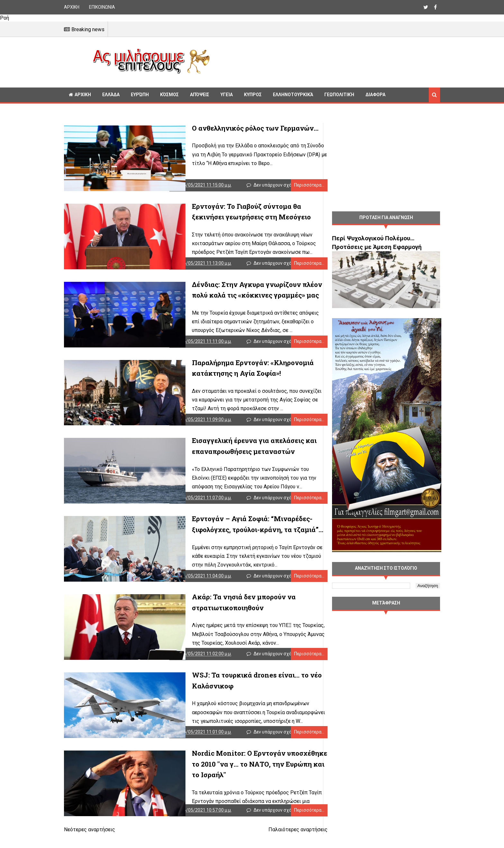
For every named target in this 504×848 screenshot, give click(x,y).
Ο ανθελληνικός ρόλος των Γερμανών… (234, 128)
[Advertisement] (328, 61)
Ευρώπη (140, 95)
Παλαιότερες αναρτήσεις (285, 844)
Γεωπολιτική (339, 95)
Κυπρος (253, 95)
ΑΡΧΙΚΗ (72, 7)
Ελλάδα (111, 95)
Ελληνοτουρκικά (293, 95)
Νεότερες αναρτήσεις (90, 844)
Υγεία (227, 95)
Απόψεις (200, 95)
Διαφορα (375, 95)
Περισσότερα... (296, 187)
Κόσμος (169, 95)
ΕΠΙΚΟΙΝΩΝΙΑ (102, 7)
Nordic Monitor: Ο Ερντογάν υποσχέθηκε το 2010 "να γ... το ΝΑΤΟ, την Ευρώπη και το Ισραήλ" (241, 777)
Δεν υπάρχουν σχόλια (272, 187)
